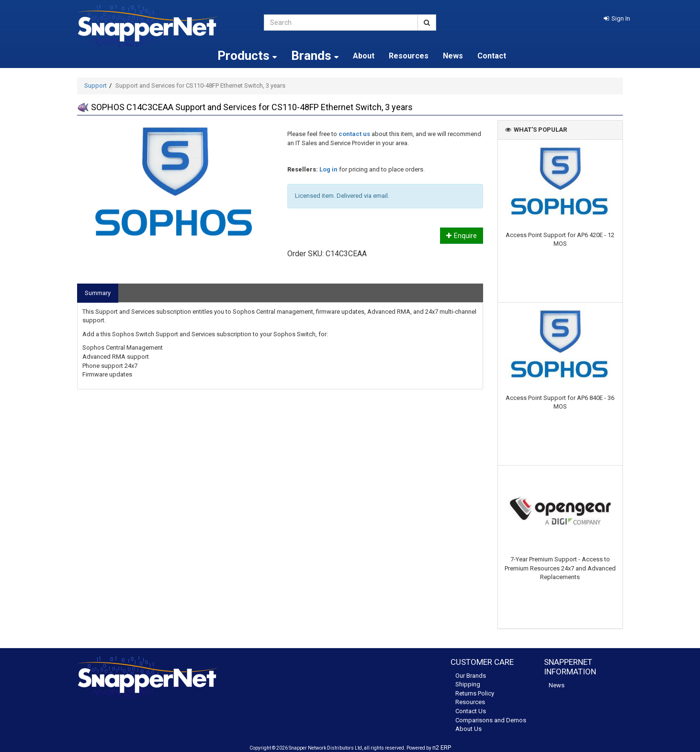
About (364, 56)
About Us (469, 729)
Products (247, 56)
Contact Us (471, 711)
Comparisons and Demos (491, 720)
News (453, 56)
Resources (409, 56)
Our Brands (471, 676)
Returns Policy (475, 693)
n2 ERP (442, 747)
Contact (492, 56)
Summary (98, 293)
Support (96, 85)
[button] (617, 18)
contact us (354, 134)
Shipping (468, 684)
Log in (328, 169)
